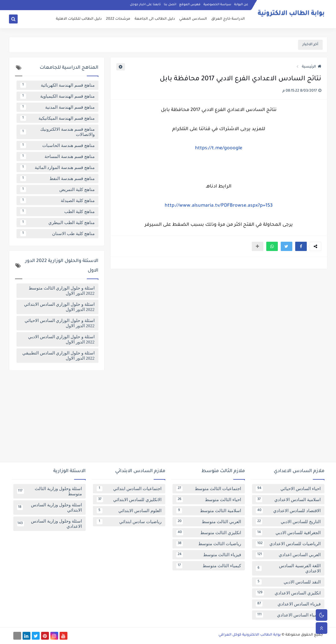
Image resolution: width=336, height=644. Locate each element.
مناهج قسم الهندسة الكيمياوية (57, 96)
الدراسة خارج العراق (228, 19)
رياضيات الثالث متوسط (209, 544)
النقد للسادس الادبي (288, 582)
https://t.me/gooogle (219, 148)
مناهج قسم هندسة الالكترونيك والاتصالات (57, 132)
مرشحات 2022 (118, 19)
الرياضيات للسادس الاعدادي (288, 544)
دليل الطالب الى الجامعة (155, 19)
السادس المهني (193, 19)
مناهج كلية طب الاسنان (57, 234)
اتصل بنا (170, 5)
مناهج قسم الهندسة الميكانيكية (57, 118)
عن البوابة (241, 5)
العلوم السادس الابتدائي (129, 511)
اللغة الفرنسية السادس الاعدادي (288, 568)
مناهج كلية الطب (57, 212)
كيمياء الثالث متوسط (209, 566)
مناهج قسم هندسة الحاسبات (57, 145)
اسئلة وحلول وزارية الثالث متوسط (49, 491)
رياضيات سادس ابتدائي (129, 522)
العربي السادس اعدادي (288, 555)
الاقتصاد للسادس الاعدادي (288, 511)
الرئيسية (312, 67)
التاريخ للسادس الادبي (288, 522)
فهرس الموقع (190, 5)
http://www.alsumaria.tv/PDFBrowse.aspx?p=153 (219, 206)
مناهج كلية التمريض (57, 190)
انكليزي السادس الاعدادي (288, 593)
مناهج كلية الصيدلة (57, 201)
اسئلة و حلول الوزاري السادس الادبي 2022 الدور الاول (61, 339)
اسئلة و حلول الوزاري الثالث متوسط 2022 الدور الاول (62, 291)
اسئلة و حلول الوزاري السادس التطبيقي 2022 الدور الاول (58, 356)
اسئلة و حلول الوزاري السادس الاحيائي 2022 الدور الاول (60, 323)
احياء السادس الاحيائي (288, 489)
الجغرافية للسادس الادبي (288, 533)
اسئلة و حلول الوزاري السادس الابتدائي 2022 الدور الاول (59, 307)
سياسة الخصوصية (217, 5)
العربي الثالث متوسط (209, 522)
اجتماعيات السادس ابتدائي (129, 489)
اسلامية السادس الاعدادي (288, 500)
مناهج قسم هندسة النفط (57, 179)
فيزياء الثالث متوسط (209, 555)
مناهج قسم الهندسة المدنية (57, 107)
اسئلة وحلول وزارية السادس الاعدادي (49, 524)
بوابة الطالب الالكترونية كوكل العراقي (250, 635)
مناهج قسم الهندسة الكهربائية (57, 85)
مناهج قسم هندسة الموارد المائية (57, 168)
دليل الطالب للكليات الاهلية (79, 19)
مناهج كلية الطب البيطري (57, 223)
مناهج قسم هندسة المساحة (57, 157)
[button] (301, 246)
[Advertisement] (168, 419)
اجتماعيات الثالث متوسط (209, 489)
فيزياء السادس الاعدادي (288, 604)
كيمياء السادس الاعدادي (288, 615)
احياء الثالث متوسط (209, 500)
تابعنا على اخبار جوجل (145, 5)
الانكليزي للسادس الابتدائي (129, 500)
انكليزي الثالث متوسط (209, 533)
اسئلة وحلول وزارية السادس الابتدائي (49, 507)
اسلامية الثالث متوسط (209, 511)
